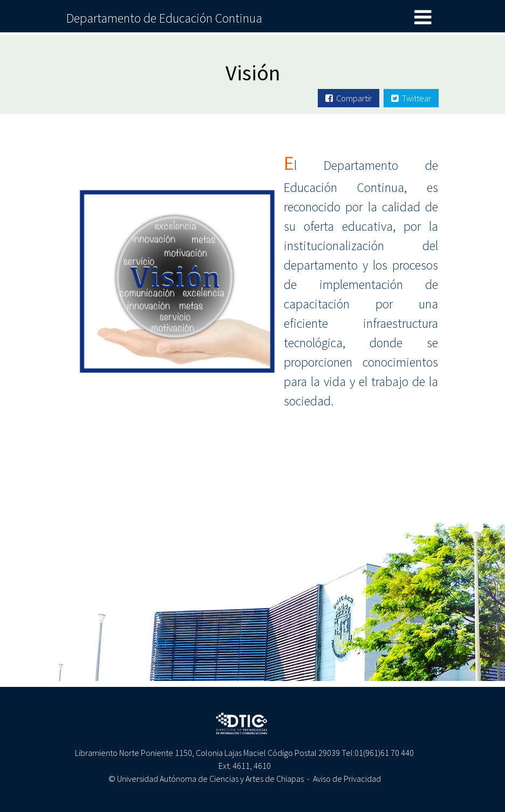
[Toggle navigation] (423, 18)
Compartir (349, 98)
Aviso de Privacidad (347, 779)
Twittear (411, 98)
